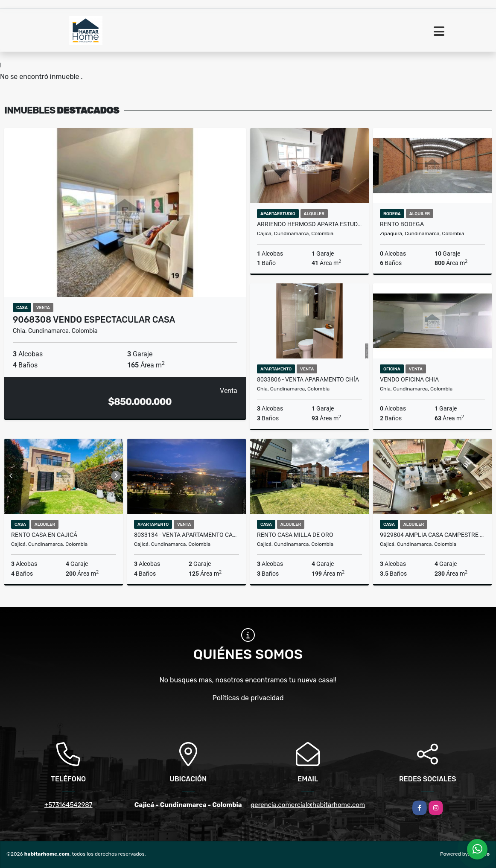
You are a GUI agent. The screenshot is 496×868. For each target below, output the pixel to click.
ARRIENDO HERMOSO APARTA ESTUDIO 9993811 (309, 224)
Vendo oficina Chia (409, 379)
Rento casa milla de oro (295, 535)
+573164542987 (69, 805)
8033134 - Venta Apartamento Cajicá (187, 535)
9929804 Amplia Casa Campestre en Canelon (432, 535)
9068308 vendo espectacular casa (94, 320)
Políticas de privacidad (248, 698)
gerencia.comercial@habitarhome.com (308, 805)
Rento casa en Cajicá (44, 535)
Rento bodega (402, 224)
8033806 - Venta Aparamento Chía (308, 379)
